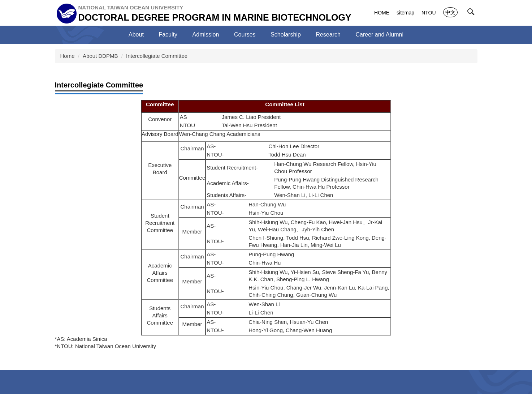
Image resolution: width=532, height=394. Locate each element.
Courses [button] (245, 35)
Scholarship (286, 35)
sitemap (405, 13)
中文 (450, 12)
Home (68, 56)
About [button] (136, 35)
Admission (206, 35)
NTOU (429, 13)
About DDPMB (100, 56)
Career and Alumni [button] (379, 35)
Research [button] (328, 35)
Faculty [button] (168, 35)
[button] (472, 13)
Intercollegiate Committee (157, 56)
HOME (382, 13)
